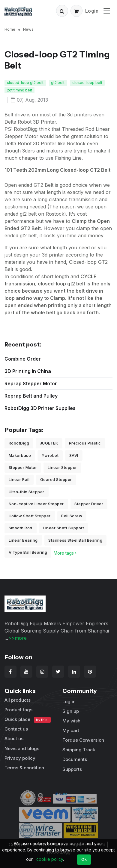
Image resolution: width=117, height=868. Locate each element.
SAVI (74, 455)
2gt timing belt (19, 90)
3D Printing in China (28, 371)
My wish (71, 721)
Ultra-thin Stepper (27, 492)
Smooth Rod (21, 528)
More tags (65, 553)
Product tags (18, 710)
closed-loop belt (87, 83)
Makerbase (20, 455)
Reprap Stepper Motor (31, 383)
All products (18, 700)
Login (92, 11)
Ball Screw (72, 516)
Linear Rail (19, 479)
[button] (62, 11)
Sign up (71, 711)
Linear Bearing (23, 540)
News (28, 29)
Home (10, 29)
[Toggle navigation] (107, 11)
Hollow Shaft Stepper (30, 516)
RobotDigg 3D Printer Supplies (40, 408)
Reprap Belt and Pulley (31, 396)
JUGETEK (49, 443)
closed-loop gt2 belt (25, 83)
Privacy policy (20, 758)
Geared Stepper (56, 479)
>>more (17, 638)
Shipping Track (79, 750)
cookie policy (50, 859)
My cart (71, 730)
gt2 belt (58, 83)
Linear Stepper (62, 467)
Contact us (16, 729)
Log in (69, 702)
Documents (75, 759)
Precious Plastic (85, 443)
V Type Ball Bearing (28, 552)
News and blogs (22, 748)
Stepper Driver (89, 504)
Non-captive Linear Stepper (36, 504)
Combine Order (23, 359)
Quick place (28, 720)
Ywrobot (50, 455)
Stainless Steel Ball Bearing (75, 540)
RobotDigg (19, 443)
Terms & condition (24, 768)
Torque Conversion (83, 740)
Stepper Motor (23, 467)
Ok (84, 859)
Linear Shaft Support (63, 528)
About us (14, 739)
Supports (72, 769)
